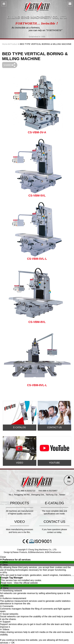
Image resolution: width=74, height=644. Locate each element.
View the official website (26, 583)
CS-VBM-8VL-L (37, 385)
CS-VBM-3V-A (37, 132)
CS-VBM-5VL (37, 196)
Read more (7, 583)
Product (14, 44)
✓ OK (12, 643)
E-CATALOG (20, 427)
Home (5, 44)
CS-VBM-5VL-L (37, 259)
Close (3, 557)
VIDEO (20, 463)
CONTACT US (54, 427)
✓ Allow (4, 562)
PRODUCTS (20, 503)
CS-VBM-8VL (37, 322)
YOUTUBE (54, 463)
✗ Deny (4, 565)
